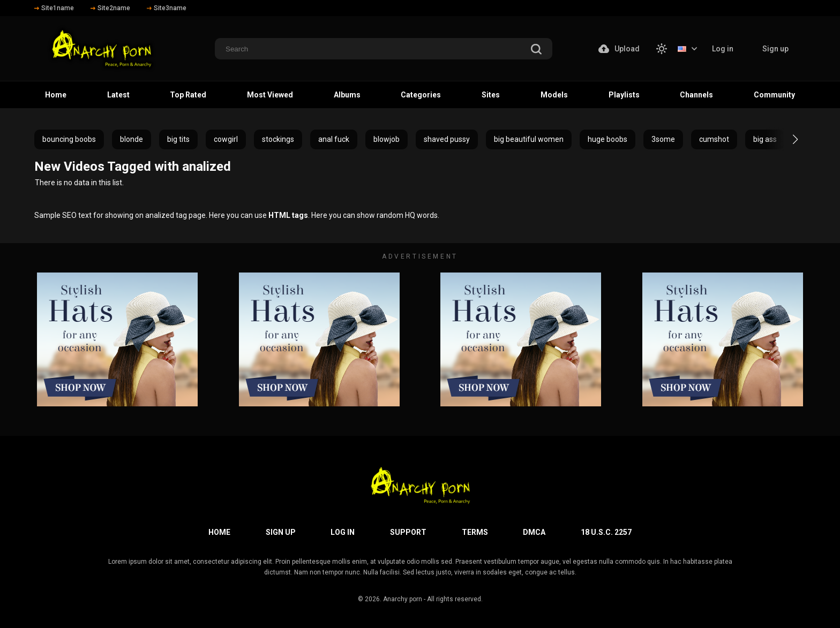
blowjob (387, 139)
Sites (491, 95)
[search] (536, 50)
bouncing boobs (69, 139)
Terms (475, 532)
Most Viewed (270, 95)
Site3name (167, 8)
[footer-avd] (117, 339)
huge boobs (607, 139)
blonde (132, 139)
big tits (178, 139)
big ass (765, 139)
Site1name (54, 8)
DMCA (534, 532)
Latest (118, 95)
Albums (347, 95)
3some (663, 139)
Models (554, 95)
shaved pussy (447, 139)
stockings (278, 139)
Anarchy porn (403, 599)
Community (774, 95)
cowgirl (226, 139)
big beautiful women (529, 139)
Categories (421, 95)
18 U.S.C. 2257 (606, 532)
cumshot (714, 139)
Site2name (110, 8)
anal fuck (334, 139)
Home (56, 95)
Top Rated (188, 95)
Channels (696, 95)
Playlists (624, 95)
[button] (786, 139)
